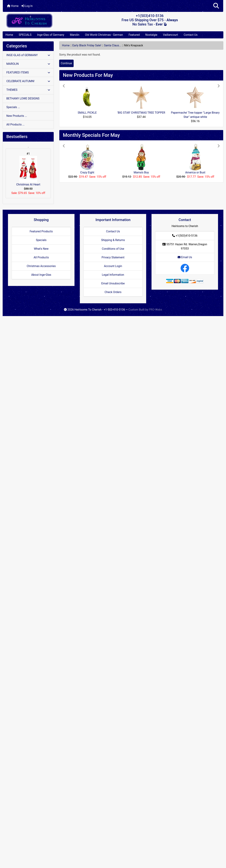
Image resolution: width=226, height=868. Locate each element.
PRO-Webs (155, 310)
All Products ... (15, 124)
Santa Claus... (113, 45)
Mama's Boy (141, 172)
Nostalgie (151, 35)
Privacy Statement (113, 257)
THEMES (28, 90)
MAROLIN (28, 64)
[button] (216, 6)
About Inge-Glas (41, 275)
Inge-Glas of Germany (51, 35)
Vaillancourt (170, 35)
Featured (134, 35)
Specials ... (13, 107)
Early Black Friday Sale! (87, 45)
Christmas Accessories (41, 266)
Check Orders (113, 292)
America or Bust (195, 172)
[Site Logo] (40, 21)
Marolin (75, 35)
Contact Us (191, 35)
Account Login (113, 266)
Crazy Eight (87, 172)
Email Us (185, 257)
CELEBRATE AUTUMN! (28, 81)
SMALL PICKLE (87, 113)
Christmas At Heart (28, 171)
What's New (41, 249)
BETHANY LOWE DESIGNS (23, 98)
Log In (27, 6)
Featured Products (41, 231)
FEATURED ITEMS (28, 72)
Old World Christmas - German (104, 35)
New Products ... (17, 116)
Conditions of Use (113, 249)
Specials (41, 240)
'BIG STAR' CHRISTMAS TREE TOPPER (141, 113)
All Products (41, 257)
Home (13, 6)
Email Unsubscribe (113, 283)
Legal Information (113, 275)
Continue (66, 63)
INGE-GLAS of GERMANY (28, 55)
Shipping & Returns (113, 240)
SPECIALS (25, 35)
